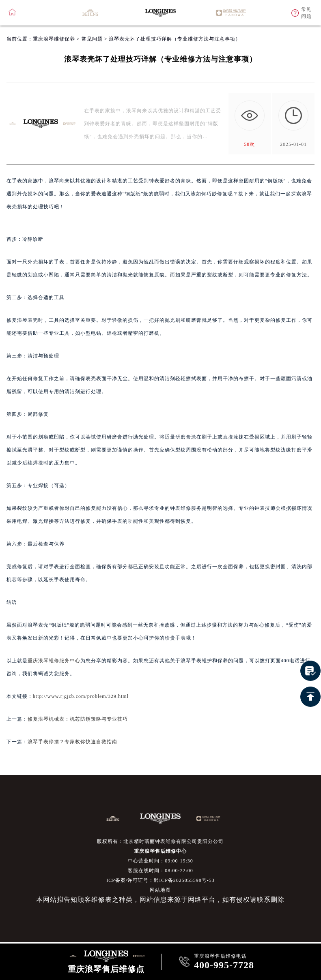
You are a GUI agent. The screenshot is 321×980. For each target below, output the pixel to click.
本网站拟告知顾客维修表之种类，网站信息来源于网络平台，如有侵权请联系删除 (160, 900)
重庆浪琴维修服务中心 (54, 661)
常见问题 (92, 39)
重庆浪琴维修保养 (54, 39)
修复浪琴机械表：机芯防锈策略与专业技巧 (78, 719)
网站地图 (160, 890)
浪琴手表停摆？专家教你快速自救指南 (72, 742)
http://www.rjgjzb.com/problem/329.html (81, 696)
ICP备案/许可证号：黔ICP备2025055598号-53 (160, 880)
